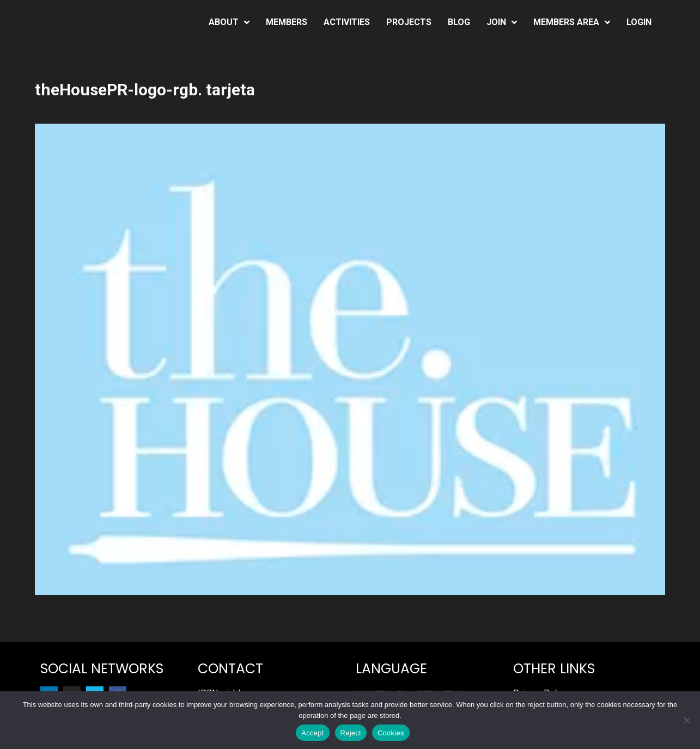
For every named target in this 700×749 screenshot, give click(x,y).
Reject (351, 733)
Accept (312, 733)
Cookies (391, 733)
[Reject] (686, 720)
